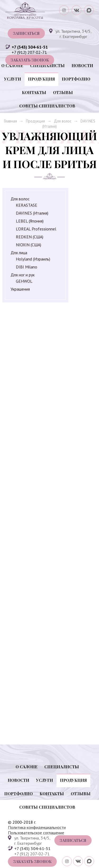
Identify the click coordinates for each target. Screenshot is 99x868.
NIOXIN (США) (29, 245)
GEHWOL (24, 281)
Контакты (34, 92)
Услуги (13, 79)
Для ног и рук (23, 275)
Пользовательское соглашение (36, 833)
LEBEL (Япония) (30, 221)
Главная (10, 121)
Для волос (63, 121)
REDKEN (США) (30, 237)
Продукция (41, 79)
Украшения (20, 289)
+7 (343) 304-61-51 (30, 47)
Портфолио (76, 79)
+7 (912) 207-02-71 (29, 52)
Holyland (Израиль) (33, 259)
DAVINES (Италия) (32, 213)
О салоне (12, 65)
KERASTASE (27, 205)
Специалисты (47, 65)
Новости (82, 65)
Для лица (19, 253)
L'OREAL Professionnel (36, 229)
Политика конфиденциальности (37, 827)
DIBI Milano (27, 267)
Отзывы (63, 92)
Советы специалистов (47, 106)
